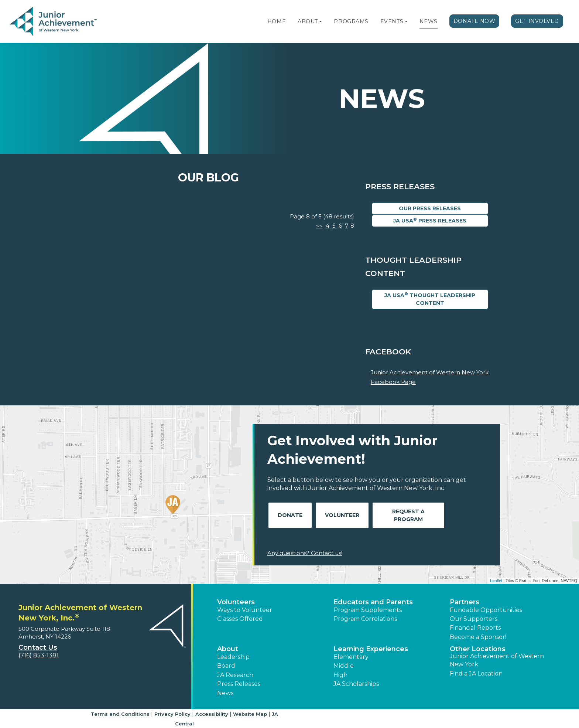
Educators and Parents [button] (373, 602)
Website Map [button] (250, 714)
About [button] (228, 649)
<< (319, 226)
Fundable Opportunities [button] (486, 610)
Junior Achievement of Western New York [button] (497, 660)
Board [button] (226, 666)
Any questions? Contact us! (305, 553)
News (429, 21)
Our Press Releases (430, 208)
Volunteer (342, 515)
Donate (290, 515)
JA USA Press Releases (430, 220)
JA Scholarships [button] (356, 684)
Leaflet (496, 581)
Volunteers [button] (236, 602)
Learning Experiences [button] (371, 649)
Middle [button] (344, 666)
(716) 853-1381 (39, 655)
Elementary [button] (351, 657)
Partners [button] (465, 602)
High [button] (340, 675)
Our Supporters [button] (474, 619)
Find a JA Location (476, 673)
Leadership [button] (233, 657)
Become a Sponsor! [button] (478, 637)
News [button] (225, 693)
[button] (321, 21)
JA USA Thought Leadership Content (430, 299)
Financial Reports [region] (475, 628)
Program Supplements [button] (368, 610)
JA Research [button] (235, 675)
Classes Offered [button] (240, 619)
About (308, 21)
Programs (351, 21)
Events (392, 21)
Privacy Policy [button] (172, 714)
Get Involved (537, 21)
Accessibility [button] (212, 714)
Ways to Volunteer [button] (245, 610)
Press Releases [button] (239, 684)
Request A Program (408, 515)
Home (277, 21)
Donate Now (474, 21)
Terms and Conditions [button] (120, 714)
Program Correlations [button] (365, 619)
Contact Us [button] (38, 647)
